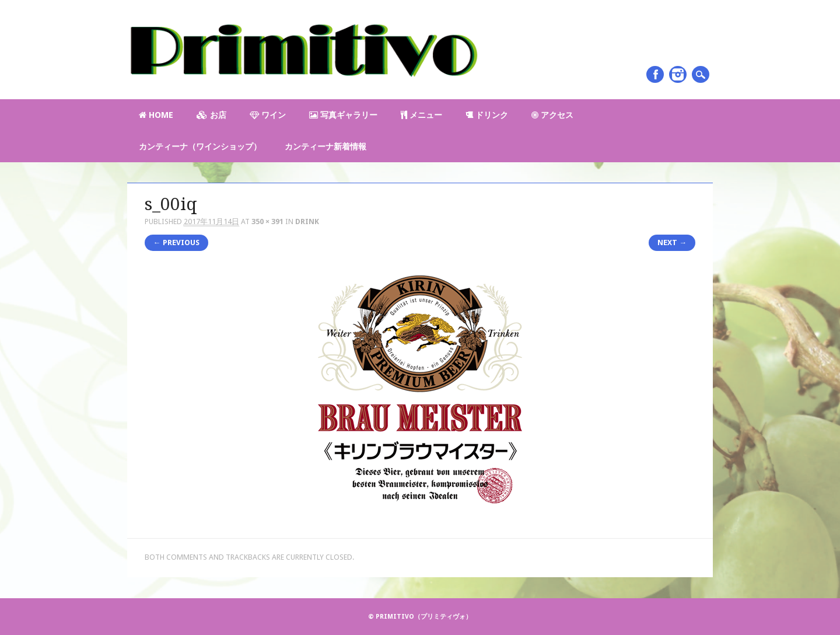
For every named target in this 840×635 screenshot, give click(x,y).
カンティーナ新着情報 (325, 146)
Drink (307, 221)
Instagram (678, 74)
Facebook (655, 74)
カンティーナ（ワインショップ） (200, 146)
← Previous (176, 243)
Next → (672, 243)
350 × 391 (267, 221)
